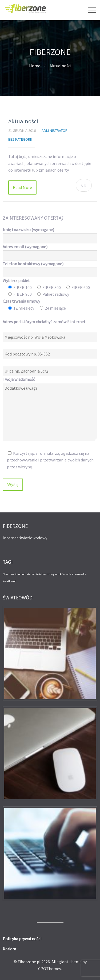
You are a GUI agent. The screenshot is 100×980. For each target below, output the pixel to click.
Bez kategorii (20, 139)
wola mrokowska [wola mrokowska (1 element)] (76, 574)
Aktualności (23, 121)
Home (35, 66)
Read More (22, 187)
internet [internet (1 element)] (20, 574)
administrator (55, 131)
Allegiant (60, 962)
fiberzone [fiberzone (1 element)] (8, 574)
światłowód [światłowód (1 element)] (9, 581)
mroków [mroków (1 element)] (60, 574)
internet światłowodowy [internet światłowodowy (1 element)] (40, 574)
